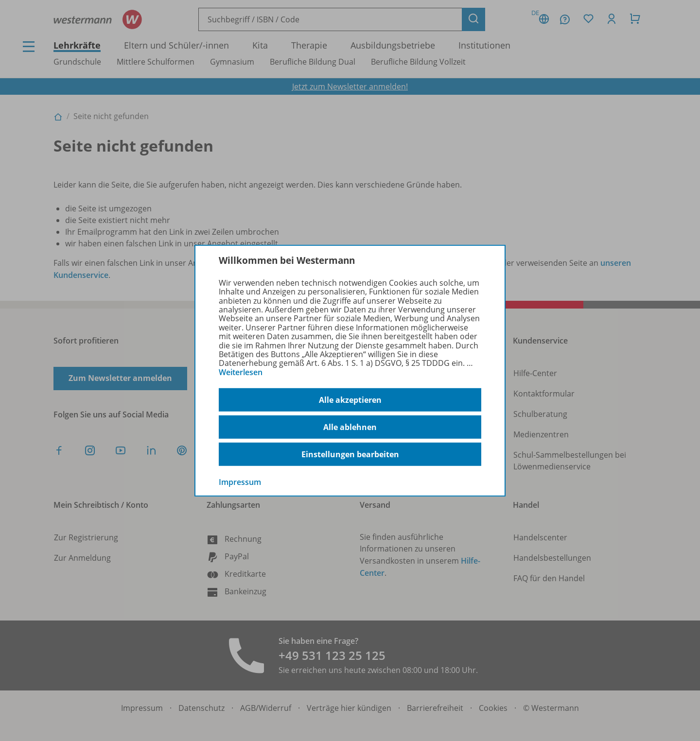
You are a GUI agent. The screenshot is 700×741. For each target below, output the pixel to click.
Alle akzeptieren (350, 400)
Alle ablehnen (350, 427)
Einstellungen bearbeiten (350, 454)
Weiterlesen (241, 372)
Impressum (240, 482)
